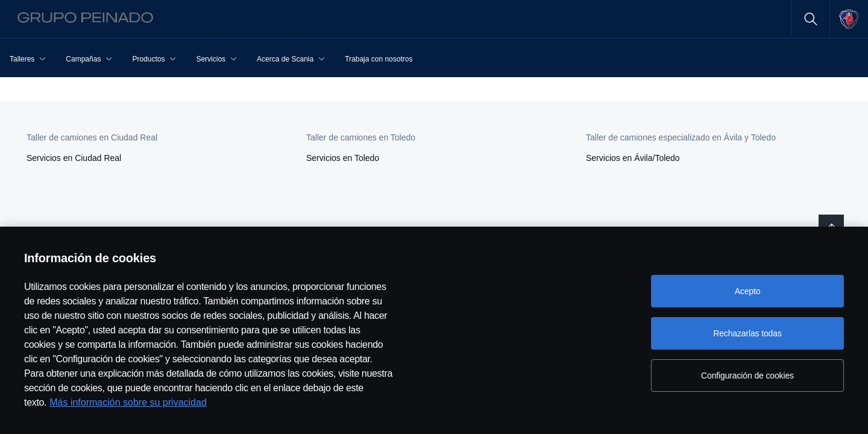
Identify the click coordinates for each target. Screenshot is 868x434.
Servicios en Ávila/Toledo (633, 158)
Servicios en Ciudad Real (74, 158)
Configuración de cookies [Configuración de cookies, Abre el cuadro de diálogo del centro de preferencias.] (747, 376)
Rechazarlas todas (747, 333)
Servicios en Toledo (343, 158)
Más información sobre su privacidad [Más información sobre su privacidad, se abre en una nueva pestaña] (128, 402)
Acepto (748, 291)
